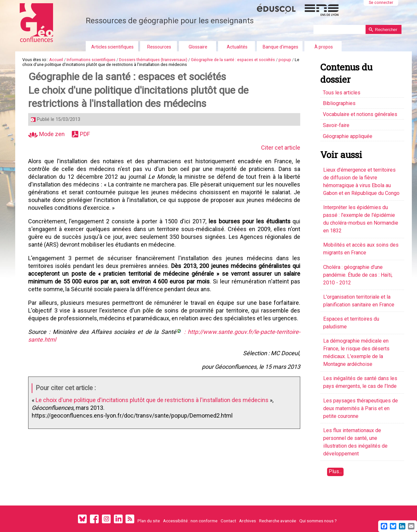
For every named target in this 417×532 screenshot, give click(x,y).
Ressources (159, 47)
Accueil (56, 60)
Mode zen (46, 134)
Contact (228, 521)
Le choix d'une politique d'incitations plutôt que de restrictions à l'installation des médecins (152, 407)
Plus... (335, 471)
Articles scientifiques (112, 47)
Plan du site (149, 521)
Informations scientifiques (91, 60)
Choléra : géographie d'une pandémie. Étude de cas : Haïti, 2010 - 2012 (358, 275)
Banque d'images (280, 47)
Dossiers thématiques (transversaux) (153, 60)
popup (285, 60)
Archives (247, 521)
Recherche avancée (278, 521)
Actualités (237, 47)
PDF (85, 134)
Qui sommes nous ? (318, 521)
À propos (324, 47)
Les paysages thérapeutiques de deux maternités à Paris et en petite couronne (361, 408)
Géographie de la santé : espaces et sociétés (233, 60)
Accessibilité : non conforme (190, 521)
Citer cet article (276, 148)
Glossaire (198, 47)
